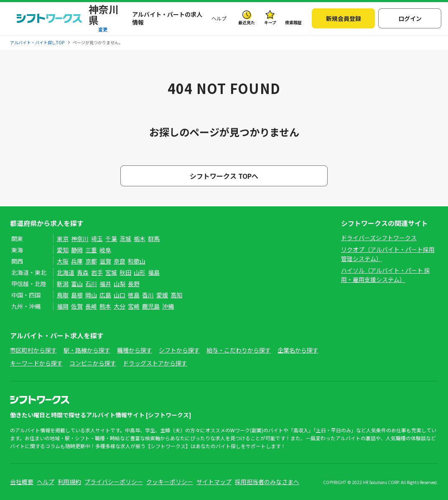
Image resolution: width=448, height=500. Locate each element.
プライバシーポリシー (114, 482)
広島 (105, 295)
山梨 (120, 284)
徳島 (134, 295)
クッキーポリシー (170, 482)
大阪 (63, 261)
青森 (83, 272)
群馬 (154, 239)
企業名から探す (298, 350)
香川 (148, 295)
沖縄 (168, 306)
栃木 (140, 239)
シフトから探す (179, 350)
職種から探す (135, 350)
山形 (140, 272)
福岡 (63, 306)
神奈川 (80, 239)
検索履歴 (293, 22)
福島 (154, 272)
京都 (91, 261)
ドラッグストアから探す (155, 363)
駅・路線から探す (87, 350)
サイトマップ (214, 482)
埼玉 (97, 239)
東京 (63, 239)
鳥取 (63, 295)
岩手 (97, 272)
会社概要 (22, 482)
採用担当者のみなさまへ (267, 482)
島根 (77, 295)
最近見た (247, 22)
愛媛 (162, 295)
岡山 (91, 295)
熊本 (105, 306)
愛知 (63, 250)
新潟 (63, 284)
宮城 (111, 272)
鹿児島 (151, 306)
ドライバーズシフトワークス (379, 238)
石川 (91, 284)
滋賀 (105, 261)
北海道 (66, 272)
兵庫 (77, 261)
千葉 (111, 239)
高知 (176, 295)
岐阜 (105, 250)
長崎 (91, 306)
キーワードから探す (36, 363)
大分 (120, 306)
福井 (105, 284)
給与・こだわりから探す (239, 350)
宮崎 (134, 306)
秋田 (125, 272)
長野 (134, 284)
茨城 (125, 239)
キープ (270, 22)
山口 (120, 295)
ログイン (410, 18)
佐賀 (77, 306)
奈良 (120, 261)
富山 (77, 284)
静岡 (77, 250)
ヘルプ (219, 18)
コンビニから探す (93, 363)
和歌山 (137, 261)
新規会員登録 (344, 18)
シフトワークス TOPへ (224, 176)
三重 (91, 250)
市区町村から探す (33, 350)
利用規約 (69, 482)
